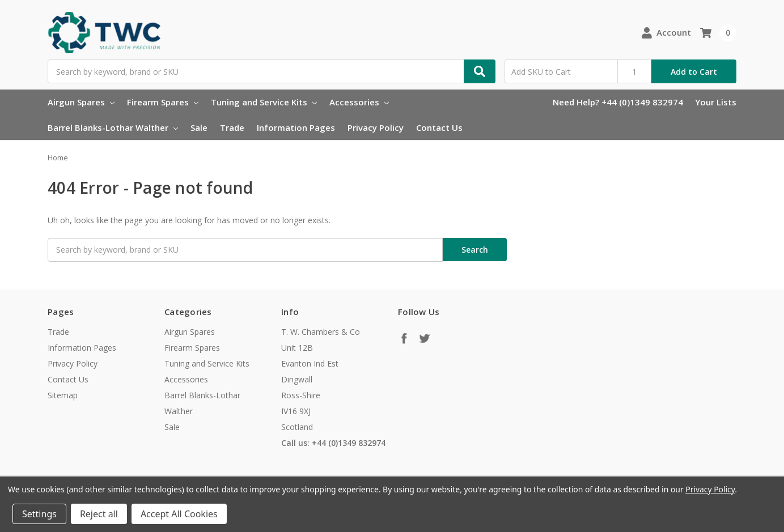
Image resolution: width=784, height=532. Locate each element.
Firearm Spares (163, 102)
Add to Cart (694, 72)
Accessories (359, 102)
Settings (39, 514)
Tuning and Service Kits (264, 102)
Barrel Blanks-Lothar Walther (113, 127)
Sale (199, 127)
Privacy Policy (376, 127)
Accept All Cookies (179, 514)
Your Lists (716, 102)
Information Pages (296, 127)
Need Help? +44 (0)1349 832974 (618, 102)
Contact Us (439, 127)
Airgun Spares (81, 102)
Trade (232, 127)
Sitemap (63, 395)
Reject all (99, 514)
